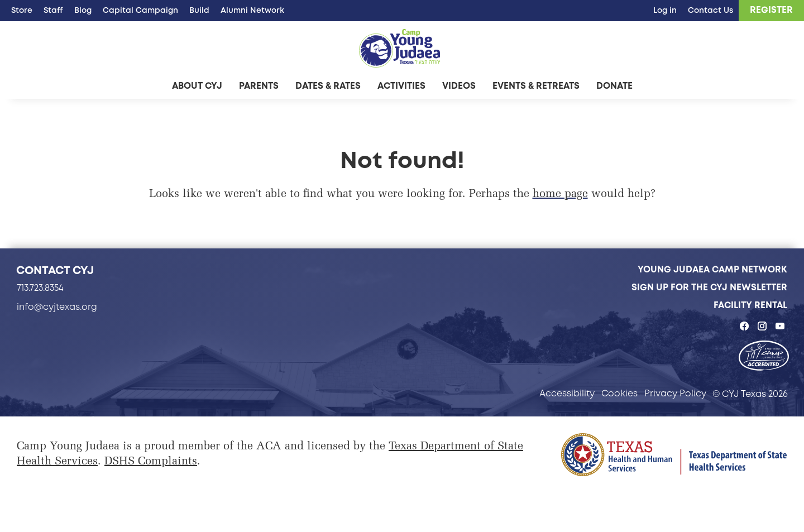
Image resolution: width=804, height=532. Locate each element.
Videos (459, 86)
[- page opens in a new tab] (764, 356)
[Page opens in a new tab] (674, 455)
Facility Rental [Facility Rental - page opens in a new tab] (750, 305)
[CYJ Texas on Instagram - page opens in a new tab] (762, 326)
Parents (259, 86)
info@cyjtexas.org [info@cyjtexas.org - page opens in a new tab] (57, 307)
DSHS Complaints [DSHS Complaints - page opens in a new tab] (151, 462)
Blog (83, 10)
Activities (401, 86)
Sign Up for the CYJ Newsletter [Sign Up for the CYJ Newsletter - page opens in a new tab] (709, 287)
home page (560, 194)
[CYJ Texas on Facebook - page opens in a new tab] (744, 326)
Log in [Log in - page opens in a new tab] (665, 10)
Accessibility (567, 393)
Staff (53, 10)
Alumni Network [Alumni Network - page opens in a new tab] (252, 10)
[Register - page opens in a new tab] (771, 11)
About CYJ (197, 86)
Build (199, 10)
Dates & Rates (328, 86)
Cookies (619, 393)
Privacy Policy (675, 393)
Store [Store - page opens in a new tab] (22, 10)
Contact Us (710, 10)
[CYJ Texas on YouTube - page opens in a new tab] (780, 326)
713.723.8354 (40, 288)
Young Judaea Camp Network (712, 269)
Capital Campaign (140, 10)
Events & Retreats (536, 86)
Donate (614, 86)
